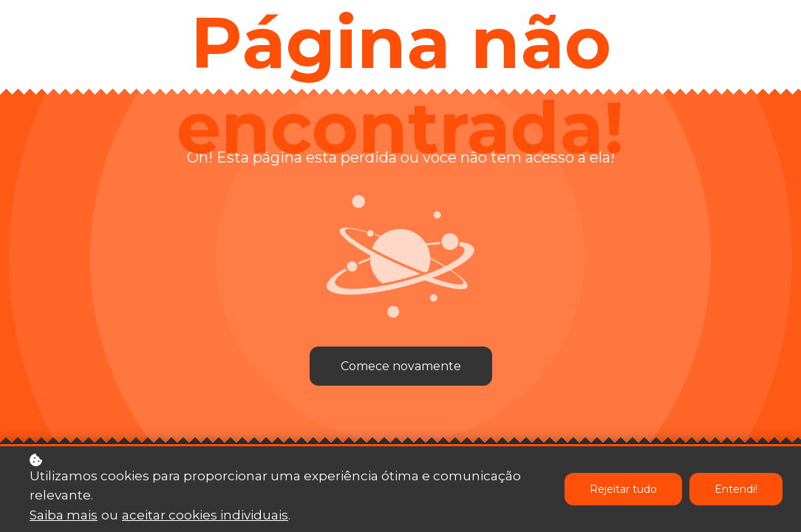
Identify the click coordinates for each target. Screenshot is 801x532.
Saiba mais (64, 516)
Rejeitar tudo (623, 491)
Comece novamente (401, 366)
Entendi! (736, 491)
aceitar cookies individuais (205, 516)
